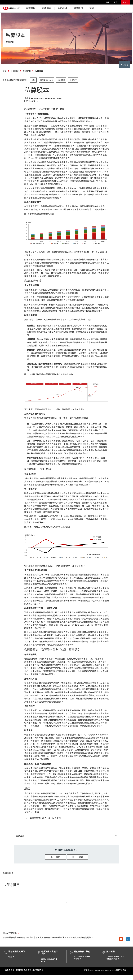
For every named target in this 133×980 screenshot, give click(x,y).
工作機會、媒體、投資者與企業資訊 (115, 958)
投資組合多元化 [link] (46, 80)
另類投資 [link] (61, 80)
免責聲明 (19, 970)
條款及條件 (10, 970)
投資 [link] (33, 80)
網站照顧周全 (38, 970)
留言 (11, 957)
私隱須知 (28, 970)
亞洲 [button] (108, 2)
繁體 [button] (116, 2)
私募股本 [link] (73, 80)
